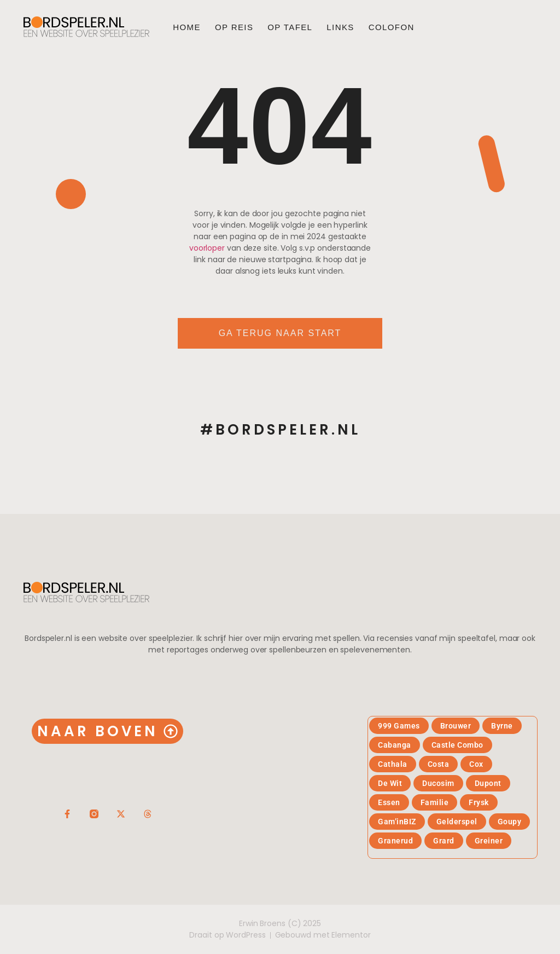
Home (187, 27)
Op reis (234, 27)
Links (340, 27)
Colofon (392, 27)
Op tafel (290, 27)
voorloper (207, 248)
